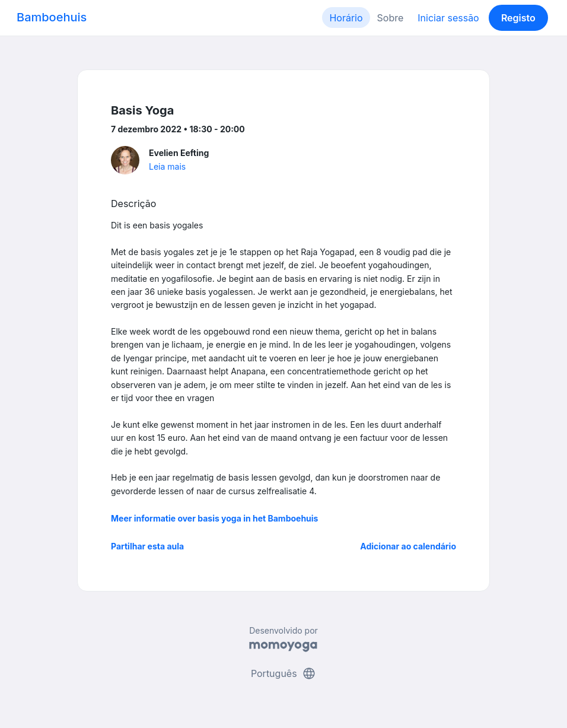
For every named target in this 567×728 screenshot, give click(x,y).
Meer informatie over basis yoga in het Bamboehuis (214, 518)
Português (283, 673)
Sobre (391, 18)
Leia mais (167, 166)
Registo (518, 18)
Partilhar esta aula (147, 546)
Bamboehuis (52, 17)
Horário (346, 18)
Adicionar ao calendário (408, 546)
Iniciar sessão (448, 18)
